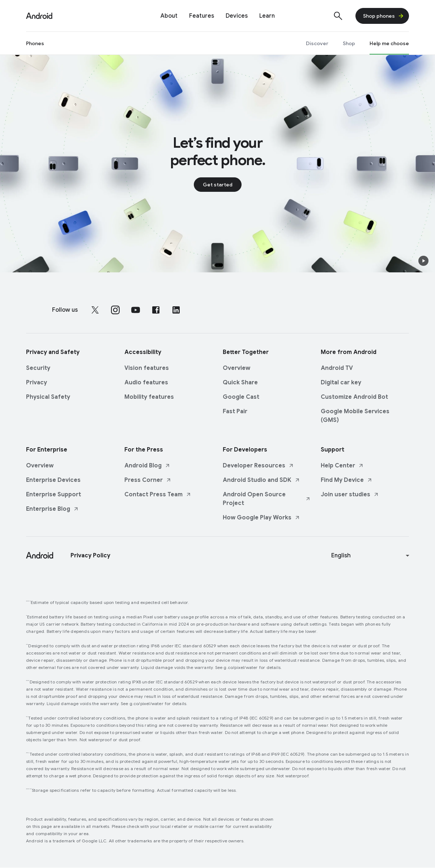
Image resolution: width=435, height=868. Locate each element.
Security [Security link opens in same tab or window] (38, 368)
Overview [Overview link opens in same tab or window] (236, 368)
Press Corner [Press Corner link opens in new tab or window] (148, 480)
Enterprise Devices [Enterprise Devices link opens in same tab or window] (53, 480)
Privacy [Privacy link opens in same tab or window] (37, 383)
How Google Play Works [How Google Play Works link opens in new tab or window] (261, 518)
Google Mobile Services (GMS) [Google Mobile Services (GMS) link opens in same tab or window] (355, 416)
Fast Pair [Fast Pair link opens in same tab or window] (235, 411)
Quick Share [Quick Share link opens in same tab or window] (240, 383)
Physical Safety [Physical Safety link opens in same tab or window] (48, 397)
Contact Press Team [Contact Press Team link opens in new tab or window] (158, 495)
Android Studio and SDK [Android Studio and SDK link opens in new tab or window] (261, 480)
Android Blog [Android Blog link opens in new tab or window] (147, 466)
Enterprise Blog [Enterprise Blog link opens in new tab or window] (52, 509)
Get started (218, 185)
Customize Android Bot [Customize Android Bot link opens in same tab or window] (354, 397)
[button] (423, 261)
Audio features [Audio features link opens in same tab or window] (146, 383)
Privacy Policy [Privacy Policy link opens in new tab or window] (90, 556)
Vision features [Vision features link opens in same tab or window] (147, 368)
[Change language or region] (371, 556)
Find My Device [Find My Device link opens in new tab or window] (347, 480)
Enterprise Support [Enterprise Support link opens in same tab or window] (54, 495)
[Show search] (338, 16)
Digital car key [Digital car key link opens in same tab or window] (341, 383)
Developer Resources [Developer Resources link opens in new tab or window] (258, 466)
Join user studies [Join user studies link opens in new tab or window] (350, 495)
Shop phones (384, 16)
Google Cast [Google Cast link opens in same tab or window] (241, 397)
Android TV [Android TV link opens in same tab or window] (337, 368)
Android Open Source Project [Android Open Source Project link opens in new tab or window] (267, 499)
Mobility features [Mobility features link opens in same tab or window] (149, 397)
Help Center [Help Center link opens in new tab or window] (342, 466)
